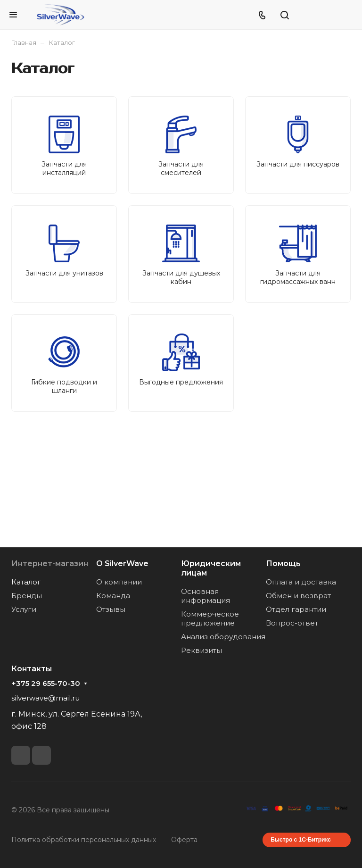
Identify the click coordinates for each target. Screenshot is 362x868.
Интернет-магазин (50, 563)
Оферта (184, 840)
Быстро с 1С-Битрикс (301, 840)
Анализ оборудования (223, 637)
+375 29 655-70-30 (46, 684)
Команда (113, 596)
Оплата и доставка (301, 582)
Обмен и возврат (298, 596)
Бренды (27, 596)
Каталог (26, 582)
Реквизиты (202, 650)
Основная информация (206, 596)
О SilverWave (122, 563)
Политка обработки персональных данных (84, 840)
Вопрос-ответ (292, 623)
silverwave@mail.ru (45, 698)
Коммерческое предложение (210, 618)
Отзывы (111, 609)
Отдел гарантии (296, 609)
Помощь (283, 563)
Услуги (24, 609)
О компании (119, 582)
